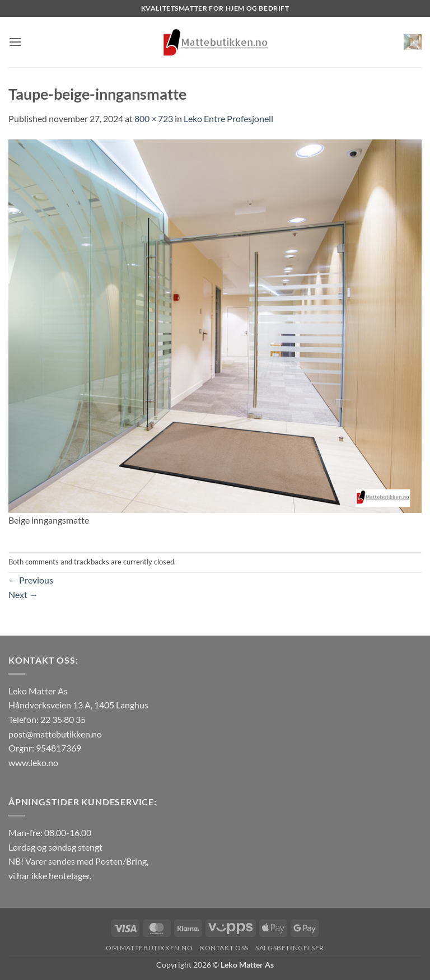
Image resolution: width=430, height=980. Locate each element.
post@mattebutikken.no (55, 734)
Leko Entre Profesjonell (228, 118)
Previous (31, 580)
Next (23, 594)
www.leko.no (33, 762)
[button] (15, 42)
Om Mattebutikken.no (149, 948)
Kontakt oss (224, 948)
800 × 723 (154, 118)
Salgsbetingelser (290, 948)
